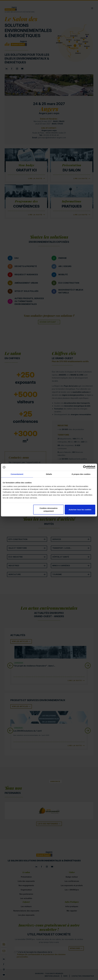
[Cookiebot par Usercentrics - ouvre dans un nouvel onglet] (85, 467)
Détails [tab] (49, 474)
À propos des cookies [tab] (81, 474)
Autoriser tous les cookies (80, 510)
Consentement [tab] (17, 474)
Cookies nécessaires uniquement (49, 510)
